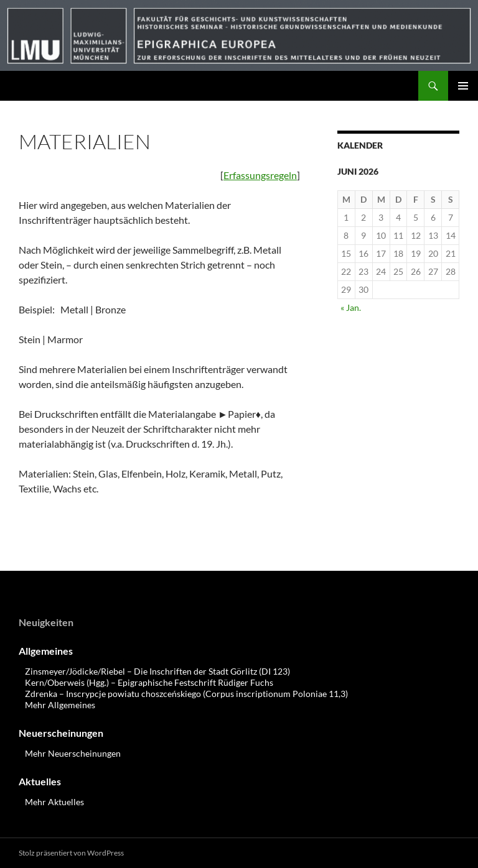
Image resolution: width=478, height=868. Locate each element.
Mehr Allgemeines (60, 705)
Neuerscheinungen (61, 733)
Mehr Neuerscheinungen (73, 753)
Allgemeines (46, 651)
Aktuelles (40, 781)
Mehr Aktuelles (54, 802)
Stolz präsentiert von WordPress (71, 853)
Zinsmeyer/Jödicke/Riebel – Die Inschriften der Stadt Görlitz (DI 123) (157, 671)
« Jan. (351, 307)
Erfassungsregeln (260, 175)
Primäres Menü (463, 86)
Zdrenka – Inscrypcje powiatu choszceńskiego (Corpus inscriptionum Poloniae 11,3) (186, 694)
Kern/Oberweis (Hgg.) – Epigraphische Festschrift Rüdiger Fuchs (149, 682)
